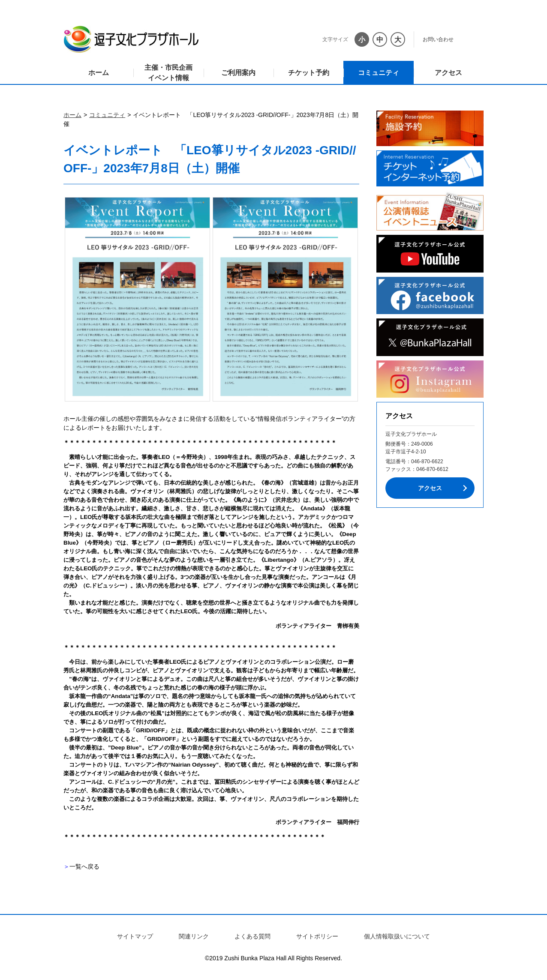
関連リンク (194, 936)
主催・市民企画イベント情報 (168, 73)
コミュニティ (379, 73)
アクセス (448, 73)
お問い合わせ (438, 39)
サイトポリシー (317, 936)
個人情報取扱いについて (397, 936)
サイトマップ (135, 936)
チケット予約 (309, 73)
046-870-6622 (427, 462)
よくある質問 (252, 936)
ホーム (99, 73)
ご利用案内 (238, 73)
